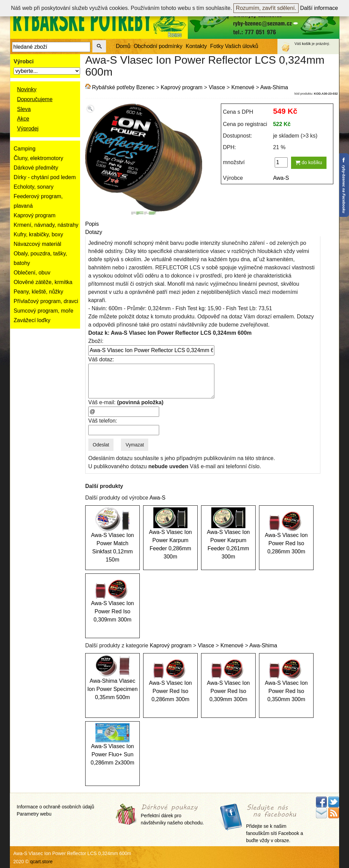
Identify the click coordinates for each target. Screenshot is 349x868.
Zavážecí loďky (32, 320)
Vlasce (217, 87)
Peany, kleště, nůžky (39, 292)
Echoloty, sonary (34, 187)
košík (306, 44)
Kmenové (243, 87)
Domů (123, 46)
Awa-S (281, 178)
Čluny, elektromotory (39, 158)
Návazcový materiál (37, 244)
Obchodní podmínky (158, 46)
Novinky (27, 89)
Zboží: (96, 341)
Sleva (24, 109)
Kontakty (196, 46)
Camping (25, 149)
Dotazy (94, 232)
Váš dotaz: (101, 359)
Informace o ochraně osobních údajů (55, 807)
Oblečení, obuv (32, 273)
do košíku (309, 162)
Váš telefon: (103, 421)
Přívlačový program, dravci (46, 301)
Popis (92, 224)
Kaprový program (35, 215)
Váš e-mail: (126, 402)
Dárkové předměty (36, 168)
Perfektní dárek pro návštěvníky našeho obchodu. (172, 815)
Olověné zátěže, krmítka (43, 282)
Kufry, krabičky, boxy (38, 234)
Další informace (319, 8)
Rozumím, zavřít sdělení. (266, 8)
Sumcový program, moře (43, 311)
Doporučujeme (35, 99)
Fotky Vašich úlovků (234, 46)
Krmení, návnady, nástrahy (46, 225)
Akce (23, 119)
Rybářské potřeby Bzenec (123, 87)
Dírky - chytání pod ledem (45, 177)
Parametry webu (34, 814)
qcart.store (41, 862)
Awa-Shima (274, 87)
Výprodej (28, 129)
